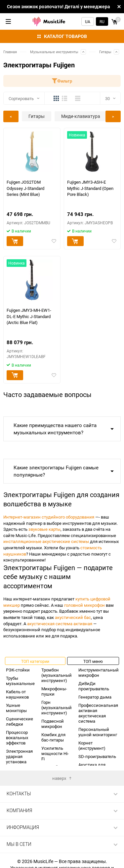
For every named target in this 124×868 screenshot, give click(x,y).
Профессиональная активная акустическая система (98, 713)
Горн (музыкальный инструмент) (57, 707)
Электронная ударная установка (19, 756)
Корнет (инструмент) (92, 745)
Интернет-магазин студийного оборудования (49, 517)
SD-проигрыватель (97, 756)
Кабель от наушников (17, 694)
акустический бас (73, 617)
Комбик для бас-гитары (53, 737)
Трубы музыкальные (20, 681)
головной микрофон (84, 605)
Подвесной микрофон (53, 724)
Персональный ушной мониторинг (98, 732)
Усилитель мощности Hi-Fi (55, 753)
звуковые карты (44, 529)
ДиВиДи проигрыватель (94, 686)
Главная (10, 52)
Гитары (105, 52)
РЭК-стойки (18, 670)
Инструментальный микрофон (99, 672)
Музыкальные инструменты (54, 52)
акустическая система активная (60, 624)
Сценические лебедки (20, 721)
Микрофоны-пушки (54, 691)
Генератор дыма (95, 697)
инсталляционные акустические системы (46, 541)
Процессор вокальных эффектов (17, 738)
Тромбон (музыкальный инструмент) (57, 675)
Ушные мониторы (16, 708)
